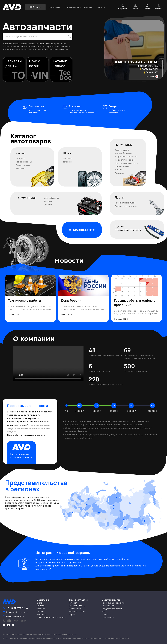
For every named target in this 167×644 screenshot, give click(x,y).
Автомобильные (52, 198)
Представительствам (112, 609)
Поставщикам (108, 606)
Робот (105, 615)
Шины (67, 153)
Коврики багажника (123, 153)
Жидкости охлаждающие (126, 157)
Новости (41, 609)
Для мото (49, 204)
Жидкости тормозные (125, 160)
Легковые (68, 159)
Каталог (73, 603)
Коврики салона (122, 150)
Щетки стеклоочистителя (126, 163)
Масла (20, 153)
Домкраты (119, 173)
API (103, 612)
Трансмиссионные (24, 162)
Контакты (101, 7)
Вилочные (20, 168)
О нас (39, 603)
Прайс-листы (108, 617)
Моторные (20, 159)
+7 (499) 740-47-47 (17, 608)
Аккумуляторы (26, 198)
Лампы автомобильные (125, 203)
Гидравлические (23, 165)
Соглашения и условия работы (51, 617)
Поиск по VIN (75, 609)
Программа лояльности (113, 603)
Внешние (48, 201)
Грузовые (68, 162)
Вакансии (41, 615)
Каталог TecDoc (77, 612)
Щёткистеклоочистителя (128, 228)
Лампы (120, 197)
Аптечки (119, 170)
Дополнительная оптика (126, 206)
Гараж (72, 615)
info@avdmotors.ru (17, 612)
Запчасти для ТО (77, 606)
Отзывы (40, 612)
